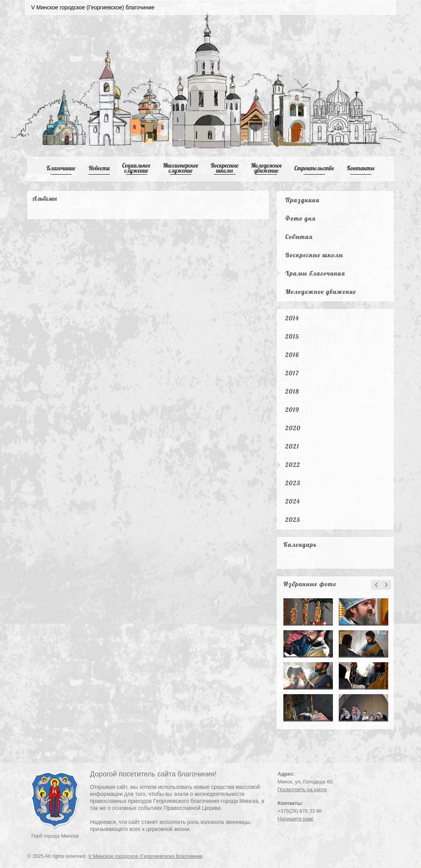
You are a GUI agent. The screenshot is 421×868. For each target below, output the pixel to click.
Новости (99, 168)
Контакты (361, 168)
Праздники (302, 200)
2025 (293, 520)
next (386, 585)
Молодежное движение (321, 292)
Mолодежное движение (266, 168)
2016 (292, 355)
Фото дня (301, 218)
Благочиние (61, 168)
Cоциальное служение (136, 168)
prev (376, 585)
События (299, 237)
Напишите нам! (295, 819)
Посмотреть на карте (302, 789)
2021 (292, 446)
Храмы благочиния (315, 273)
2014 (292, 318)
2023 (293, 483)
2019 (292, 410)
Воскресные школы (225, 168)
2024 (293, 501)
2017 (292, 373)
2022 (293, 465)
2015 (292, 336)
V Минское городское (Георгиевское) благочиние (145, 856)
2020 (293, 428)
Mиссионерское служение (181, 168)
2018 (292, 391)
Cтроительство (314, 168)
